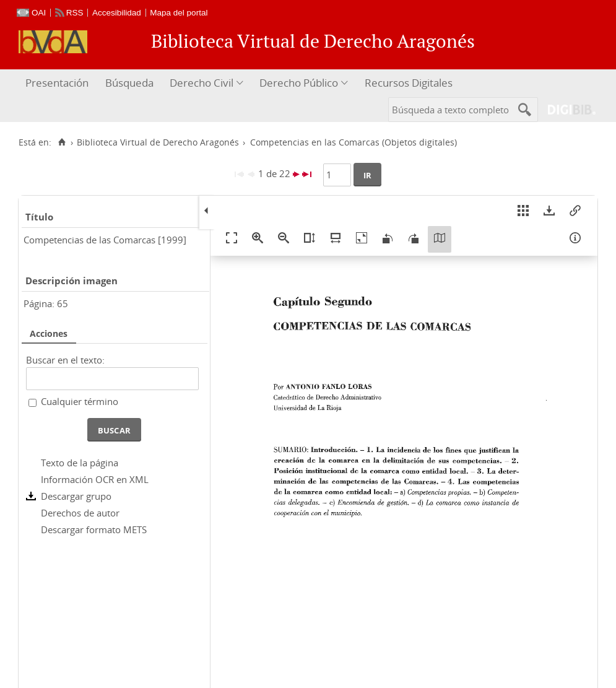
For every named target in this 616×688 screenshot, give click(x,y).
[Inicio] (62, 142)
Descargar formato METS (94, 529)
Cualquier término (80, 401)
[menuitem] (59, 83)
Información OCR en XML (95, 479)
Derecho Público (299, 83)
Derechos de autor (80, 513)
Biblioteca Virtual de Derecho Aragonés (158, 142)
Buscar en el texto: (65, 360)
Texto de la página (80, 463)
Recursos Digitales (409, 83)
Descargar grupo (76, 496)
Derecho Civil (202, 83)
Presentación (57, 83)
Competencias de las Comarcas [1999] (105, 240)
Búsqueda (129, 83)
